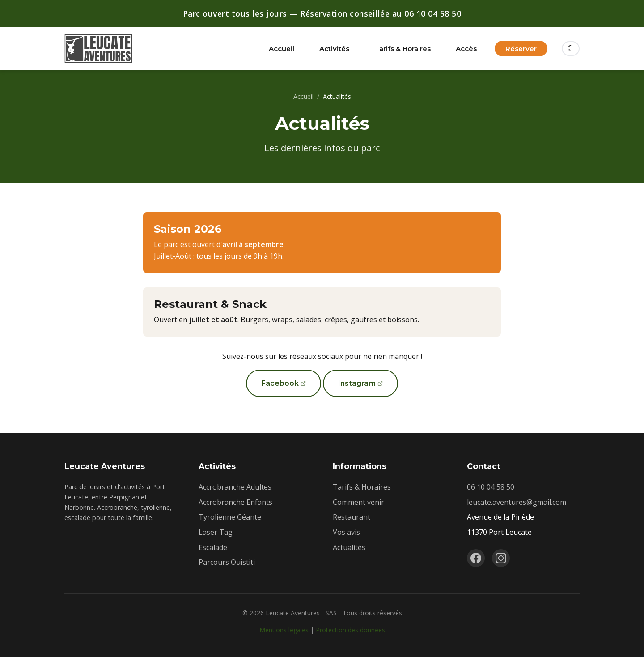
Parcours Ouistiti (227, 562)
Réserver (521, 49)
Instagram (357, 383)
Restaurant (352, 517)
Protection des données (350, 630)
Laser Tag (216, 532)
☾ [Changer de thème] (571, 48)
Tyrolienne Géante (230, 517)
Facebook (280, 383)
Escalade (213, 547)
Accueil (282, 49)
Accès (466, 49)
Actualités (349, 547)
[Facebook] (476, 558)
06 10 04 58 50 (491, 487)
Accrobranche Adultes (235, 487)
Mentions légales (284, 630)
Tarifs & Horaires (402, 49)
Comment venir (358, 502)
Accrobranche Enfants (235, 502)
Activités (334, 49)
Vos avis (346, 532)
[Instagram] (501, 558)
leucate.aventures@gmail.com (517, 502)
